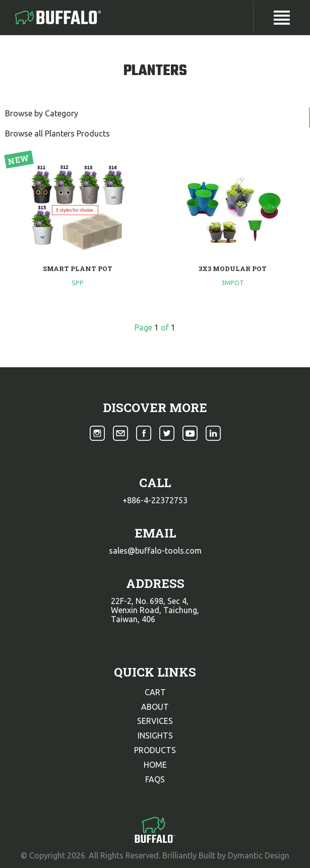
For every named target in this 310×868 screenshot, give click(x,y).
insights (155, 736)
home (155, 765)
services (155, 721)
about (155, 707)
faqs (155, 779)
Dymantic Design (259, 855)
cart (155, 692)
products (155, 750)
